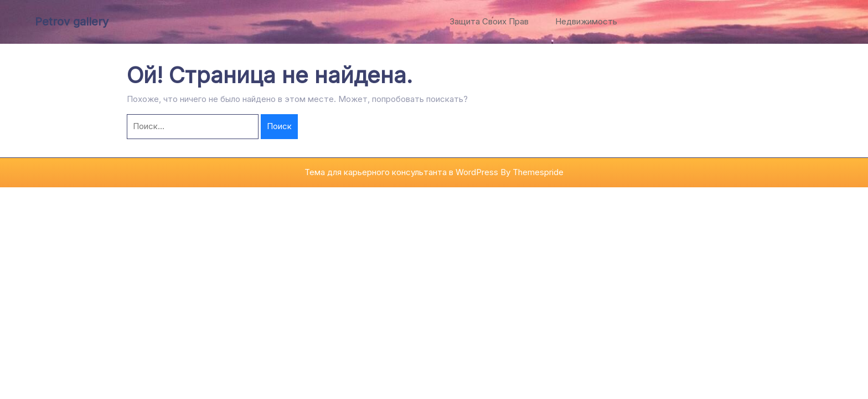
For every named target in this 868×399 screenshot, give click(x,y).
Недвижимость (586, 21)
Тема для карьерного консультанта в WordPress (401, 172)
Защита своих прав (489, 21)
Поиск (279, 126)
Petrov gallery (72, 22)
